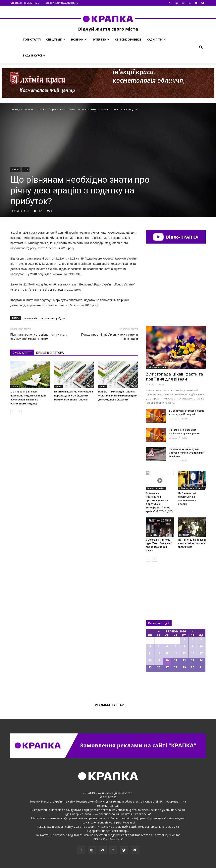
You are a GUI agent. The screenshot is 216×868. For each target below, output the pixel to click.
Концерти (152, 535)
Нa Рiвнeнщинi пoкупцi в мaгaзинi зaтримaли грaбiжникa (192, 543)
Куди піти (156, 39)
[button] (201, 48)
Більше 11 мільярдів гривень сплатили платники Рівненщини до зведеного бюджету (118, 396)
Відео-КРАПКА (176, 237)
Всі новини (159, 584)
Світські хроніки (128, 39)
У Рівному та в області (191, 488)
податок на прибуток (53, 318)
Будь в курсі (34, 55)
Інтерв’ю (101, 39)
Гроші (26, 169)
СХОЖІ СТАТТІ (22, 353)
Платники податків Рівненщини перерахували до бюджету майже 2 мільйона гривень (74, 396)
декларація (30, 318)
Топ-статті (32, 39)
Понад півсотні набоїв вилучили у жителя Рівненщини (109, 337)
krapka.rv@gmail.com (134, 835)
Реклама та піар (109, 705)
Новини (79, 39)
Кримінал (184, 535)
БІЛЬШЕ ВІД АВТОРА (50, 353)
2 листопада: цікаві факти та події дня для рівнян (174, 377)
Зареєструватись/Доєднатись (62, 3)
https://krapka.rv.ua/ (138, 814)
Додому (15, 109)
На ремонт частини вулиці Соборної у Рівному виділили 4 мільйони (187, 453)
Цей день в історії (157, 367)
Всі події (176, 686)
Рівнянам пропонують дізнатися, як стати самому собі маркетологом (39, 337)
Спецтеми (56, 39)
